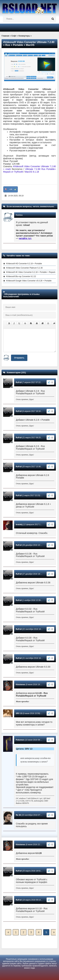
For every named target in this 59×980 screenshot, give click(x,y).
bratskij (19, 524)
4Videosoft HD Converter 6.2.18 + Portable (24, 264)
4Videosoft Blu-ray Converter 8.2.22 (21, 276)
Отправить (19, 358)
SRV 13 (19, 713)
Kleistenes (20, 685)
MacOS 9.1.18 (32, 172)
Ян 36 (18, 815)
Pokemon (20, 740)
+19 (11, 189)
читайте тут (25, 238)
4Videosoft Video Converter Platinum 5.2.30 (24, 268)
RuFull (19, 382)
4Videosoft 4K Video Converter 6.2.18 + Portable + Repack (31, 272)
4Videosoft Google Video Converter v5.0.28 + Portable (29, 281)
